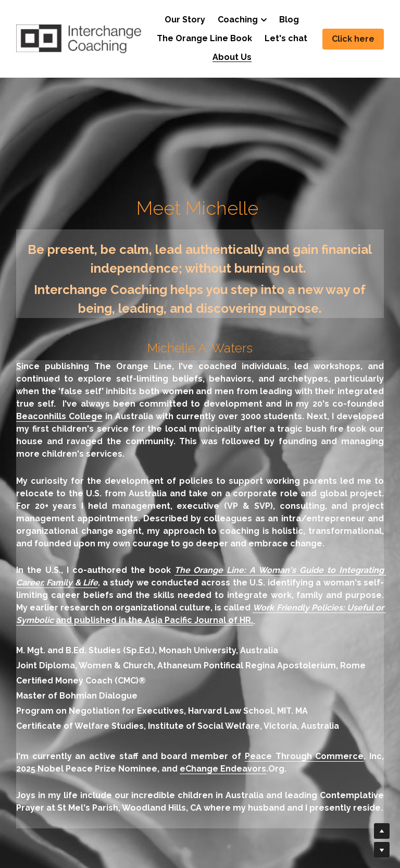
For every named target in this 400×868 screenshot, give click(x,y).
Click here (353, 39)
